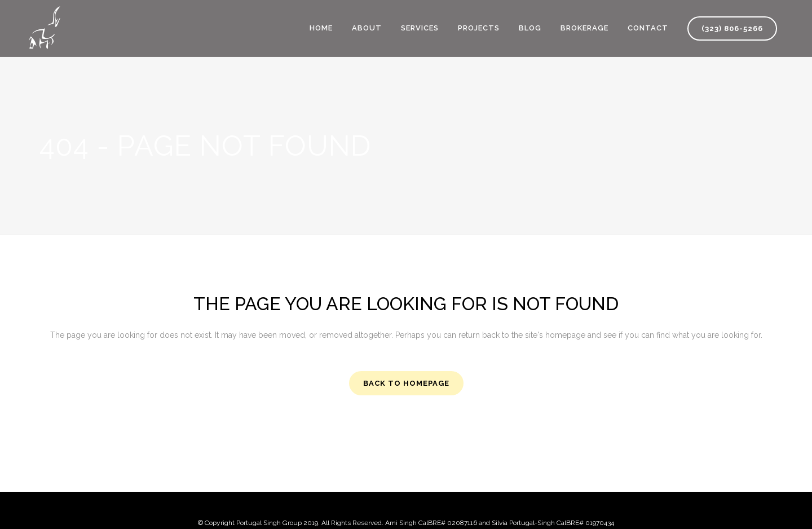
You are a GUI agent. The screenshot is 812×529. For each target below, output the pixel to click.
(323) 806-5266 (732, 28)
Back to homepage (406, 383)
